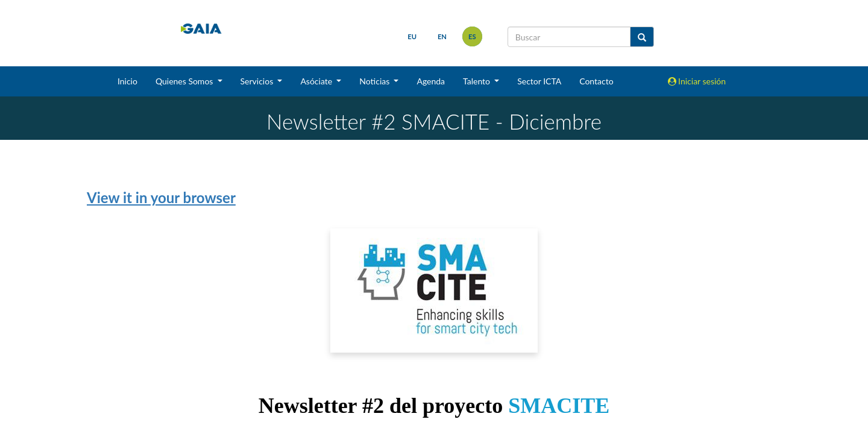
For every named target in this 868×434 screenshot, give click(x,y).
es (472, 36)
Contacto (596, 81)
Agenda (431, 81)
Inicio (127, 81)
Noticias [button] (376, 81)
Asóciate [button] (317, 81)
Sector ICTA (539, 81)
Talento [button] (478, 81)
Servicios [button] (258, 81)
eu (412, 36)
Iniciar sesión (697, 81)
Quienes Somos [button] (185, 81)
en (442, 36)
